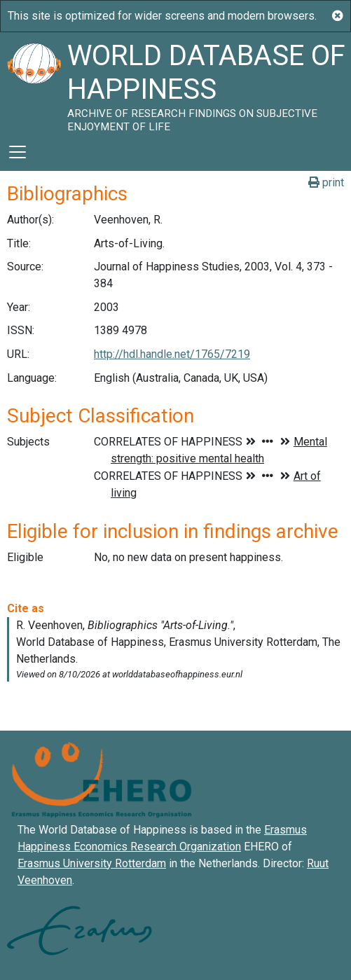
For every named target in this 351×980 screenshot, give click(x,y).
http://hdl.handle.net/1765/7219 (172, 354)
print (326, 182)
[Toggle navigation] (18, 152)
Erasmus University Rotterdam (92, 863)
